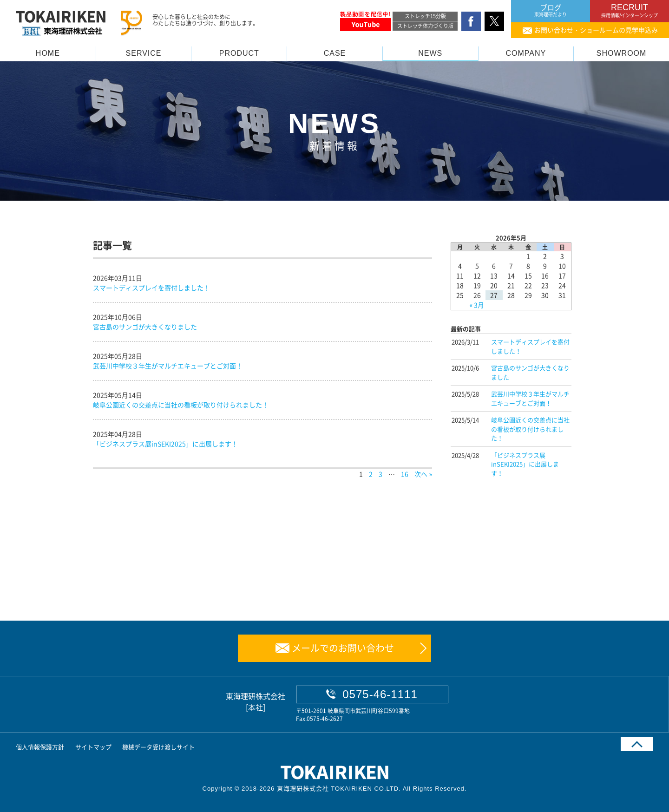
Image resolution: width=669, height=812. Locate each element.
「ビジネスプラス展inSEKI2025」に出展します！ (165, 444)
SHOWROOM (622, 53)
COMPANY (526, 53)
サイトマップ (93, 747)
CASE (335, 53)
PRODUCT (239, 53)
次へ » (423, 474)
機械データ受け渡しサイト (158, 747)
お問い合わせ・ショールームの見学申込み (596, 30)
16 (405, 474)
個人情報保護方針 (40, 747)
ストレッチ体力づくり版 (425, 26)
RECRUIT (630, 11)
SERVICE (144, 53)
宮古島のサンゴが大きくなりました (145, 327)
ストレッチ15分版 (425, 16)
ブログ (551, 11)
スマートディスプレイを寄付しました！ (151, 288)
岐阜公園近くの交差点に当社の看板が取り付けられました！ (181, 405)
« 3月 (477, 305)
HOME (48, 53)
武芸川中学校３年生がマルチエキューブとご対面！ (168, 366)
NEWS (430, 53)
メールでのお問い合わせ (343, 648)
